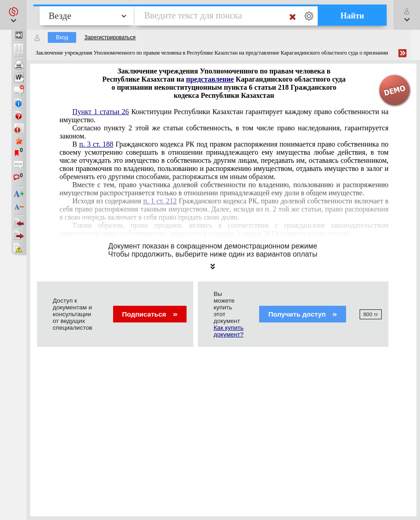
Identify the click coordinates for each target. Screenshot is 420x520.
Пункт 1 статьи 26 (100, 112)
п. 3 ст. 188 (96, 144)
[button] (13, 15)
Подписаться (150, 314)
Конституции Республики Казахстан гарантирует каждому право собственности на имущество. (224, 116)
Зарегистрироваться (110, 37)
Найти (352, 16)
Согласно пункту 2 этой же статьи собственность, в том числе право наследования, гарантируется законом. (224, 132)
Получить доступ (303, 314)
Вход (62, 37)
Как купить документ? (228, 331)
